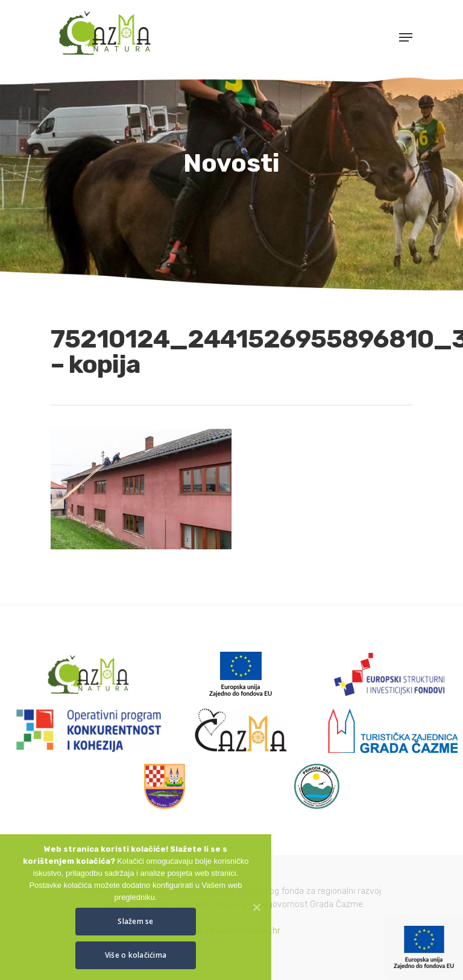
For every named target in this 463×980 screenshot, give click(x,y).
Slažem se (135, 921)
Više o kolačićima (136, 955)
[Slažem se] (256, 907)
